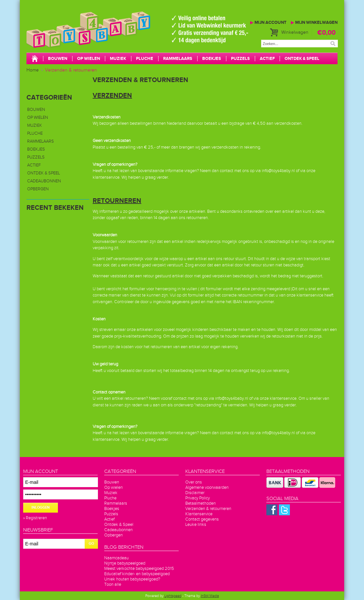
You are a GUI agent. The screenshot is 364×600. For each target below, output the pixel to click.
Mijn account (268, 23)
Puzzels (240, 59)
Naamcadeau (116, 558)
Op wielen (89, 59)
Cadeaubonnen (44, 181)
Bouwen (58, 59)
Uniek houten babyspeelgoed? (132, 579)
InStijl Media (210, 596)
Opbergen (38, 189)
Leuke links (196, 525)
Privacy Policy (198, 498)
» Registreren (35, 518)
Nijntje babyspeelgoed (125, 563)
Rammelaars (178, 59)
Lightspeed (173, 596)
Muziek (118, 59)
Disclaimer (195, 493)
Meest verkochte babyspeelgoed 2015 (139, 569)
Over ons (194, 482)
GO (91, 544)
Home (33, 70)
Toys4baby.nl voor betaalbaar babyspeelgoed (126, 36)
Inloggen (41, 508)
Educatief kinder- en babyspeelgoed (137, 574)
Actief (267, 59)
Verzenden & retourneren (71, 70)
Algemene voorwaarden (207, 487)
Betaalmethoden (201, 503)
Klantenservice (199, 514)
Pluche (145, 59)
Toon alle (113, 584)
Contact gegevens (202, 519)
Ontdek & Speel (302, 59)
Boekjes (212, 59)
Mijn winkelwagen (314, 23)
